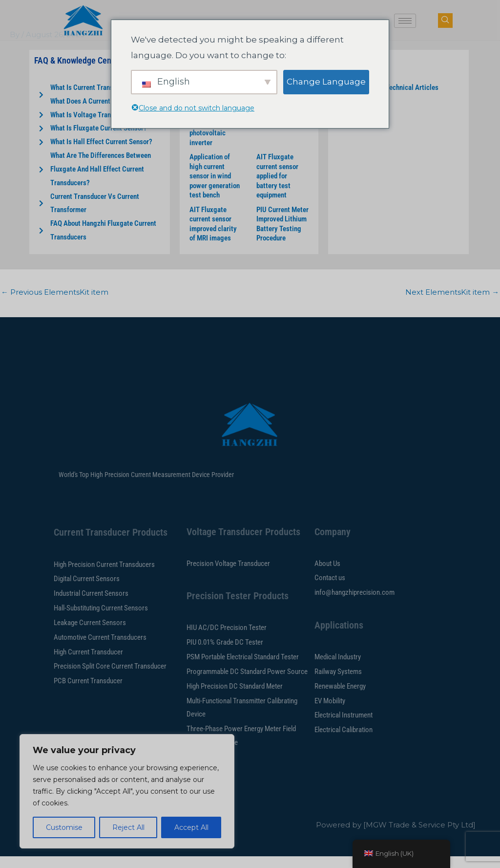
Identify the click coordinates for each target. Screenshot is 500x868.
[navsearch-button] (445, 21)
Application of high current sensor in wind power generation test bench (215, 188)
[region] (127, 791)
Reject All (128, 827)
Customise (64, 827)
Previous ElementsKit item (55, 304)
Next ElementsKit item (452, 304)
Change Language (326, 82)
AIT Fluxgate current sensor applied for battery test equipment (277, 188)
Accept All (191, 827)
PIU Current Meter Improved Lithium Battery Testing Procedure (282, 235)
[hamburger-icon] (405, 21)
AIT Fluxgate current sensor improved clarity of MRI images (213, 235)
